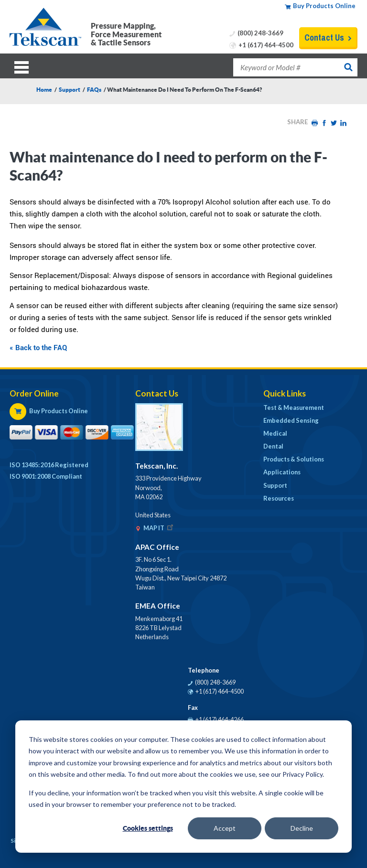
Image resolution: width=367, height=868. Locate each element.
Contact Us (324, 38)
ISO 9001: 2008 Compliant (46, 476)
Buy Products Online (324, 6)
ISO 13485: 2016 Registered (49, 465)
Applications (282, 472)
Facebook (324, 123)
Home (44, 89)
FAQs (94, 89)
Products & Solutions (294, 459)
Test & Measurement (294, 407)
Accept (225, 828)
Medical (275, 433)
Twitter (334, 123)
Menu (24, 66)
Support (70, 89)
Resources (279, 498)
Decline (302, 828)
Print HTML (314, 123)
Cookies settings (148, 828)
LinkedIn (343, 123)
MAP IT (159, 528)
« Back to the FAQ (38, 347)
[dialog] (183, 787)
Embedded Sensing (291, 420)
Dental (273, 446)
